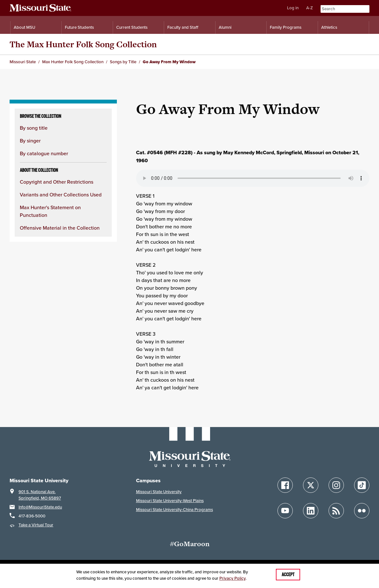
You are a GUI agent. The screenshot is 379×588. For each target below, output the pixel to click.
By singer (30, 141)
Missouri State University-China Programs (174, 510)
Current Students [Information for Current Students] (132, 27)
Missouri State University (159, 492)
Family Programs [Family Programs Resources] (286, 27)
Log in (293, 8)
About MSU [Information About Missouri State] (24, 27)
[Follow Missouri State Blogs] (336, 511)
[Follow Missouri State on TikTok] (362, 485)
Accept (288, 575)
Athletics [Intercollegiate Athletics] (329, 27)
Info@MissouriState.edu (40, 507)
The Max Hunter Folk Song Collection (83, 44)
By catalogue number (44, 153)
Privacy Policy (232, 578)
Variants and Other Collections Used (61, 195)
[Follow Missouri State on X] (311, 485)
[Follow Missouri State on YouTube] (285, 511)
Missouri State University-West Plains (170, 501)
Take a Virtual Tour (36, 525)
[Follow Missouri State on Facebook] (285, 485)
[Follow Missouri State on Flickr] (362, 511)
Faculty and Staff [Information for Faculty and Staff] (183, 27)
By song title (34, 128)
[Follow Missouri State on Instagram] (336, 485)
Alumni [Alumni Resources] (225, 27)
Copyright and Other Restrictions (57, 182)
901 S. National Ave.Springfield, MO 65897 (40, 495)
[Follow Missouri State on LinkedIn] (311, 511)
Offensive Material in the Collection (60, 228)
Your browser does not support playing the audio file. (253, 178)
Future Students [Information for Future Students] (79, 27)
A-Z (310, 8)
